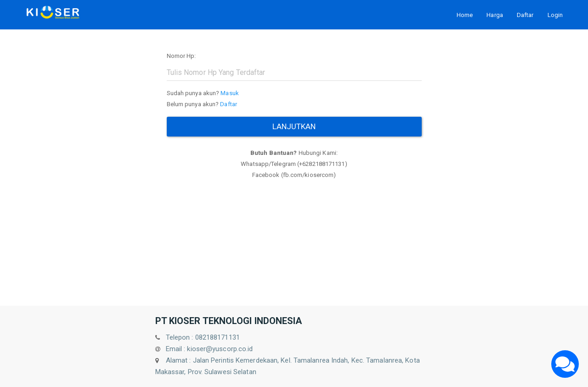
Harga (495, 15)
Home (465, 15)
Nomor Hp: (181, 56)
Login (555, 15)
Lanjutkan (294, 126)
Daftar (525, 15)
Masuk (230, 93)
